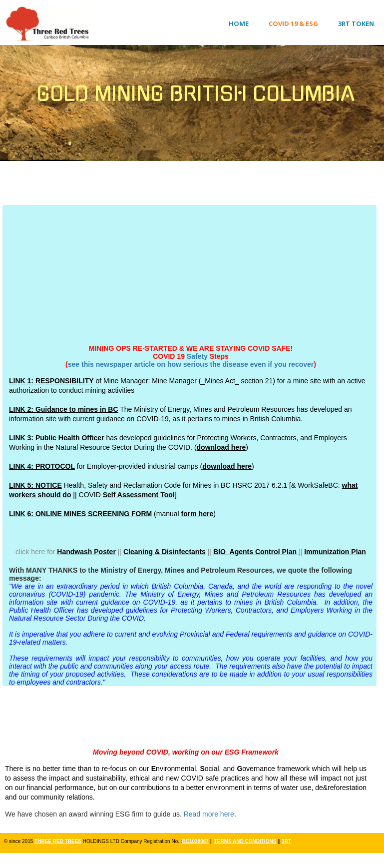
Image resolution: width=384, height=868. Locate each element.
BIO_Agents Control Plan (256, 552)
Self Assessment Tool (139, 495)
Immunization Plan (335, 552)
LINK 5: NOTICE (35, 485)
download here (221, 447)
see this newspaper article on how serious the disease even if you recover (191, 364)
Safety (197, 356)
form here (197, 514)
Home (239, 23)
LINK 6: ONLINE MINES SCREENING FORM (80, 514)
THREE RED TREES (58, 841)
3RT (286, 841)
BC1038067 (195, 841)
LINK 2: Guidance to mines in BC (64, 409)
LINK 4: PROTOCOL (42, 466)
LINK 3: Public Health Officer (57, 438)
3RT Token (356, 23)
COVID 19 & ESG (293, 23)
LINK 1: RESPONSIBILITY (51, 381)
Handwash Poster (86, 552)
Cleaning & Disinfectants (165, 552)
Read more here (209, 814)
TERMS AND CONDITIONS (245, 841)
